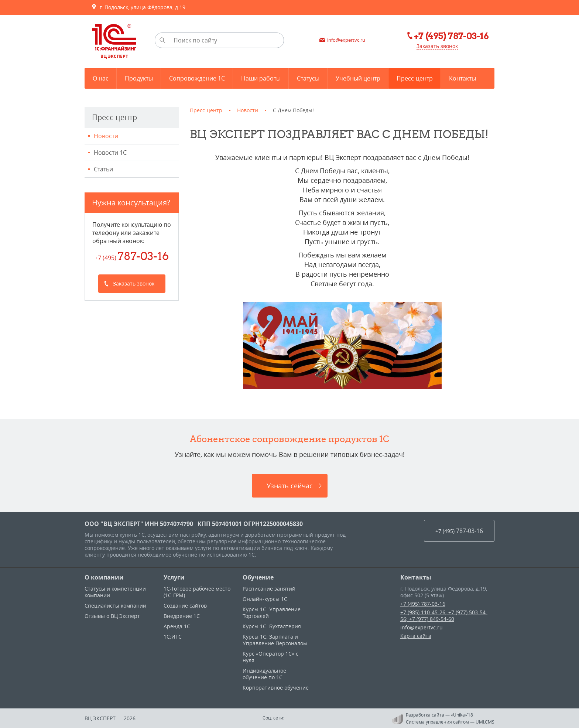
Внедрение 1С (182, 616)
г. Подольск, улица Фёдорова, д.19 (138, 7)
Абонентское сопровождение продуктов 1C (290, 439)
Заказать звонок (437, 46)
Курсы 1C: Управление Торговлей (272, 613)
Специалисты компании (115, 606)
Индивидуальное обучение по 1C (264, 674)
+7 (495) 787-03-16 (423, 604)
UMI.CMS (485, 722)
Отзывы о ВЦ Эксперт (112, 616)
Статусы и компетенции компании (115, 592)
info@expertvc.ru (422, 627)
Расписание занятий (269, 589)
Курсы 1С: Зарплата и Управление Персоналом (275, 640)
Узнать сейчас (290, 486)
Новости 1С (110, 153)
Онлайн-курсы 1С (265, 599)
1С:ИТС (173, 637)
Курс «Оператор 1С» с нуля (270, 657)
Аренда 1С (177, 626)
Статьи (103, 169)
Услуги (174, 577)
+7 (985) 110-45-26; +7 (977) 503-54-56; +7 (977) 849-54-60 (444, 616)
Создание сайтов (185, 606)
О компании (104, 577)
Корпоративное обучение (276, 688)
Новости (106, 136)
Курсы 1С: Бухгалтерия (272, 626)
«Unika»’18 (462, 715)
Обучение (258, 577)
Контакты (416, 577)
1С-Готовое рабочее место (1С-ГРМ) (197, 592)
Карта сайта (416, 636)
